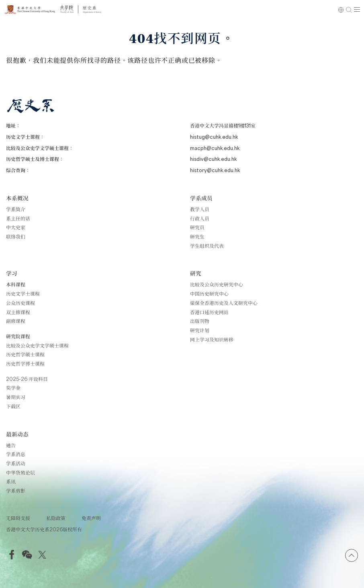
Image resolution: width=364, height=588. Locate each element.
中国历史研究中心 (209, 294)
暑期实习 (16, 397)
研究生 (197, 236)
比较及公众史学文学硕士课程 (37, 345)
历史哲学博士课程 (25, 364)
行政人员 (200, 218)
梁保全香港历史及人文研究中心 (224, 303)
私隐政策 (56, 518)
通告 (11, 445)
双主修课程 (18, 312)
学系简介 (16, 209)
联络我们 (16, 236)
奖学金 (13, 388)
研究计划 (200, 330)
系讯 (11, 481)
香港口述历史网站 (209, 312)
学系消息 (16, 454)
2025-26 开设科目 (27, 379)
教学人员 (200, 209)
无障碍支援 (18, 518)
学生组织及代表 (207, 246)
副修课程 (16, 321)
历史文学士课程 (23, 294)
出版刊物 (200, 321)
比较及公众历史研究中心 (217, 284)
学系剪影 (16, 491)
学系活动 (16, 463)
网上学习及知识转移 (212, 339)
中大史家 (16, 227)
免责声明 (91, 518)
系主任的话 (18, 218)
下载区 (13, 406)
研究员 (197, 227)
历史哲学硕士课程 (25, 354)
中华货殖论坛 (20, 473)
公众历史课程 (20, 303)
